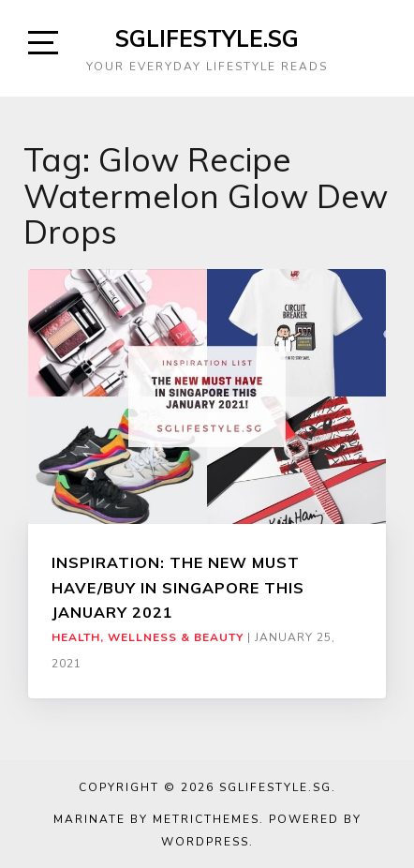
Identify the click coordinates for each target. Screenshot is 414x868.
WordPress (205, 842)
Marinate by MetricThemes (156, 819)
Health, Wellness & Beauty (148, 637)
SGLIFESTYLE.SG (207, 38)
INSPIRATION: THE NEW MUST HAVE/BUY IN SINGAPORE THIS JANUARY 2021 (178, 587)
